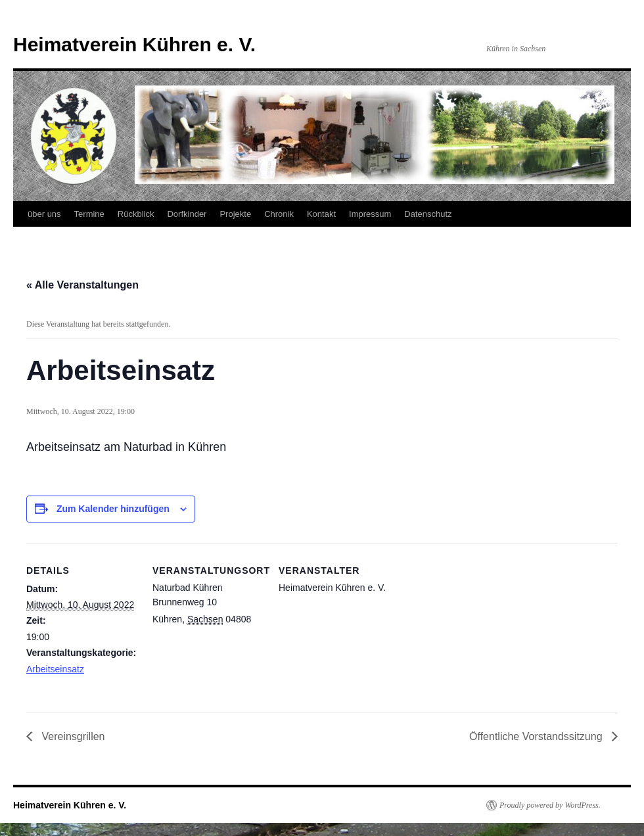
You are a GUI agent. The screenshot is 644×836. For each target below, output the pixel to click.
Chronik (279, 214)
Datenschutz (428, 214)
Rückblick (136, 214)
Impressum (370, 214)
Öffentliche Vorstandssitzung (537, 736)
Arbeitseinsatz (55, 669)
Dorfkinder (187, 214)
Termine (89, 214)
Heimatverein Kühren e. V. (134, 44)
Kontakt (321, 214)
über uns (44, 214)
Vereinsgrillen (72, 736)
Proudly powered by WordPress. (550, 805)
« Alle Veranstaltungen (82, 285)
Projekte (235, 214)
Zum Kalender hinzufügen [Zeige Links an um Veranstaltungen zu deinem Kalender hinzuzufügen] (113, 509)
